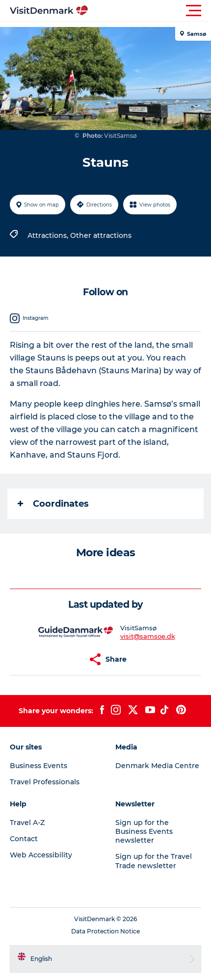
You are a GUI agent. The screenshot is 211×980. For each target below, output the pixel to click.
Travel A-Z (27, 823)
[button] (150, 11)
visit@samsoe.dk (148, 636)
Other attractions (101, 235)
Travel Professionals (45, 782)
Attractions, (49, 235)
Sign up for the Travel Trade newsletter (154, 861)
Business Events (39, 766)
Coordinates (53, 504)
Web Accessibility (41, 855)
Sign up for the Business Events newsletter (144, 831)
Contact (24, 839)
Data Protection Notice (105, 931)
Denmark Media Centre (157, 766)
